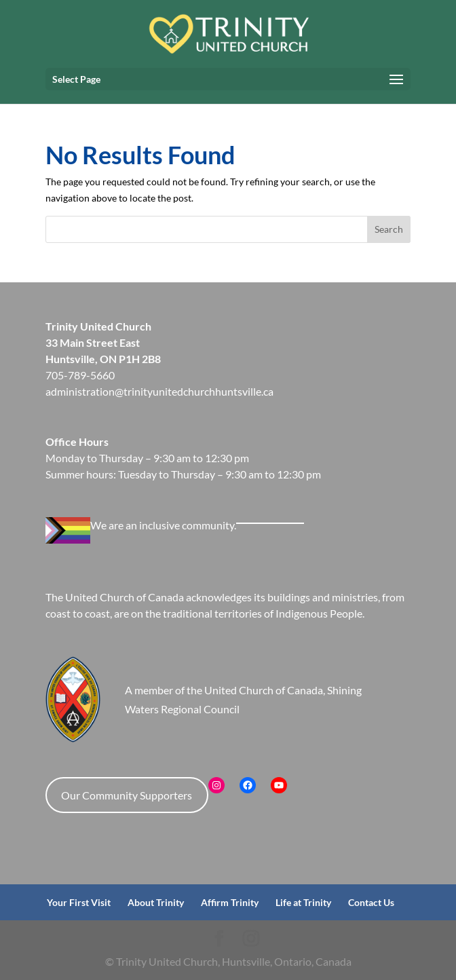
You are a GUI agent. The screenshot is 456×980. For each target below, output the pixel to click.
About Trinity (156, 902)
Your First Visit (79, 902)
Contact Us (371, 902)
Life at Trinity (303, 902)
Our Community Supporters (127, 795)
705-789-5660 (80, 375)
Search (389, 229)
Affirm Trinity (230, 902)
